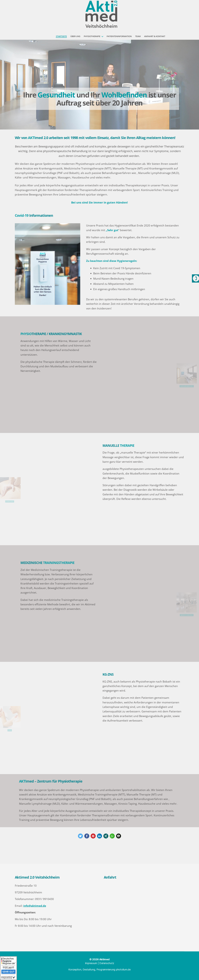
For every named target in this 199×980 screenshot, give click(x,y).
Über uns (75, 36)
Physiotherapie (92, 36)
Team (138, 36)
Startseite (61, 36)
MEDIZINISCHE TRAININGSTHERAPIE (194, 610)
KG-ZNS (3, 725)
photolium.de (123, 970)
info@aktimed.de (35, 906)
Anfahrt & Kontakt (155, 36)
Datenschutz (107, 963)
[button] (80, 836)
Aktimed (104, 959)
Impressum (91, 963)
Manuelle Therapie (3, 496)
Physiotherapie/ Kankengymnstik (194, 381)
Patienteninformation (119, 36)
